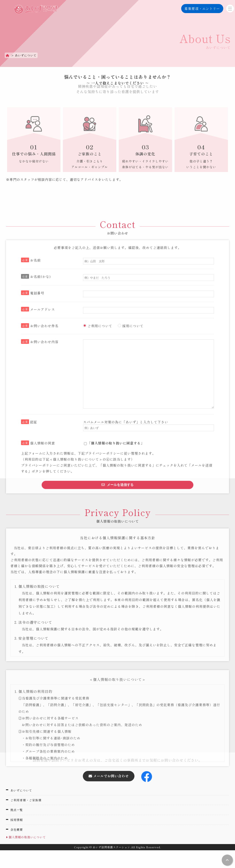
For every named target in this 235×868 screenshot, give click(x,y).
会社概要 (17, 843)
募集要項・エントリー (202, 9)
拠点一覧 (17, 823)
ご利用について (98, 517)
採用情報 (17, 833)
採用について (131, 517)
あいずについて (21, 804)
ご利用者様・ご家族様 (26, 813)
